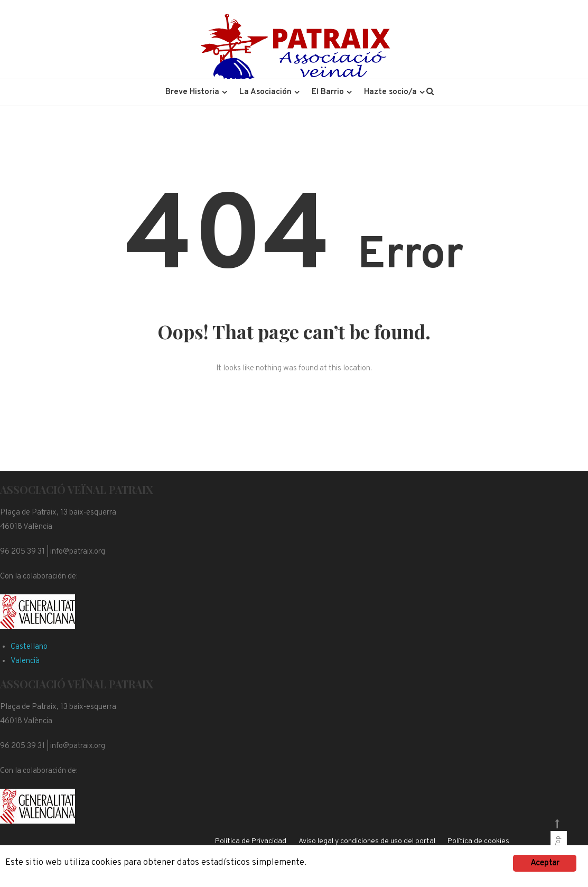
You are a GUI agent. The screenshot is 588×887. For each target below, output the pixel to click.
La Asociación (265, 92)
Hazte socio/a (390, 92)
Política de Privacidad (251, 841)
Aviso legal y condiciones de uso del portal (367, 841)
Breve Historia (192, 92)
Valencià (25, 661)
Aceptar (545, 863)
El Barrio (328, 92)
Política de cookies (478, 841)
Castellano (29, 647)
